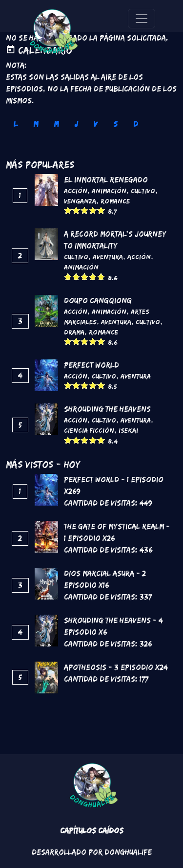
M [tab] (36, 124)
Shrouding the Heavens (107, 409)
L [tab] (16, 124)
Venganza (80, 201)
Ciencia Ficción (89, 430)
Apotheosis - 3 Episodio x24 (116, 667)
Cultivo (143, 191)
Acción (76, 191)
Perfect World (91, 365)
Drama (74, 332)
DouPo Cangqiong (98, 300)
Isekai (128, 430)
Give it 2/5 (76, 210)
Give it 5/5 (101, 210)
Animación (109, 191)
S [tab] (115, 124)
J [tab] (76, 124)
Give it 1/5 (68, 210)
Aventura (108, 257)
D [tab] (136, 124)
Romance (115, 201)
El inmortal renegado (106, 180)
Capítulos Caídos (92, 831)
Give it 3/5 (85, 210)
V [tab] (96, 124)
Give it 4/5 (93, 210)
